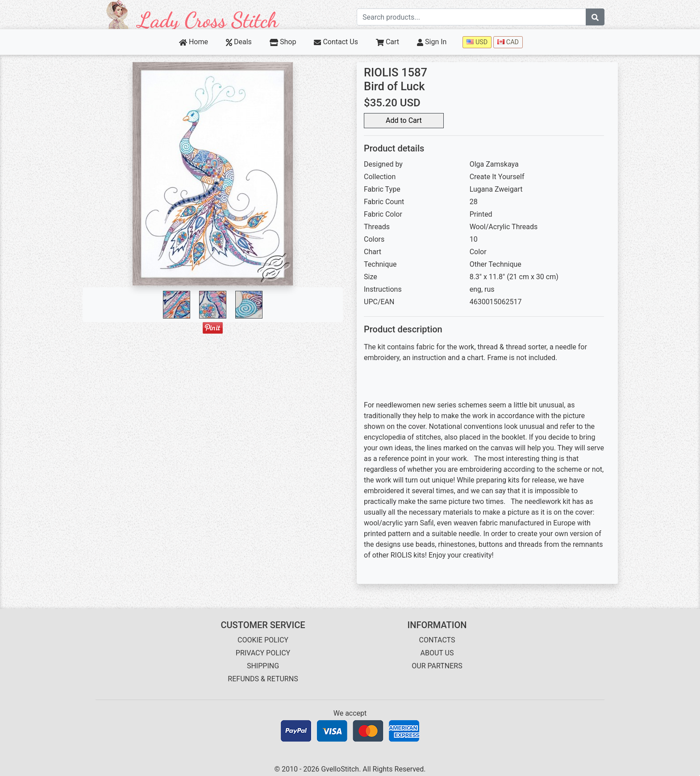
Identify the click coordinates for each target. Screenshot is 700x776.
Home (194, 42)
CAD (508, 42)
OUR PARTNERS (437, 666)
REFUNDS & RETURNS (263, 679)
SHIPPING (263, 666)
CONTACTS (437, 640)
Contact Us (336, 42)
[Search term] (471, 17)
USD (477, 42)
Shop (283, 42)
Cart (387, 42)
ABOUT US (437, 653)
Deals (239, 42)
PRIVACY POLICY (263, 653)
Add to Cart (404, 120)
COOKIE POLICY (263, 640)
